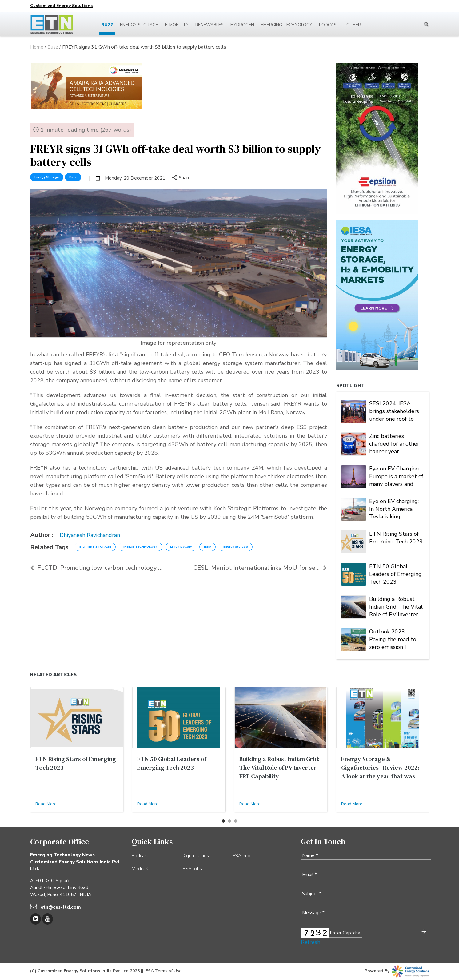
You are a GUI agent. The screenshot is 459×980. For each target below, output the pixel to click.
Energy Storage (139, 25)
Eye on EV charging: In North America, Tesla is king (394, 508)
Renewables (210, 25)
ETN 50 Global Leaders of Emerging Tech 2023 (395, 573)
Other (354, 25)
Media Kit (141, 869)
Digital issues (195, 856)
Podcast (329, 25)
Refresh (311, 942)
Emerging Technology (287, 25)
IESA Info (241, 856)
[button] (223, 821)
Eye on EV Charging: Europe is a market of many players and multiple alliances (396, 476)
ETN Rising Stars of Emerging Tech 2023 (396, 538)
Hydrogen (242, 25)
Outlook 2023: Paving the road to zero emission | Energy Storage (393, 639)
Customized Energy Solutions (61, 6)
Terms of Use (168, 971)
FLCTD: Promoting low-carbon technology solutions (97, 568)
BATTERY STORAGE (95, 547)
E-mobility (177, 25)
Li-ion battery (181, 547)
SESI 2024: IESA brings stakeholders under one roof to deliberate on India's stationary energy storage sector (395, 411)
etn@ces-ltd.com (61, 907)
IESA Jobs (192, 869)
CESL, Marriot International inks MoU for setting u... (260, 568)
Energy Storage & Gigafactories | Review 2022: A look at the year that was (380, 768)
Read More (46, 804)
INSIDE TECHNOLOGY (141, 547)
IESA (208, 547)
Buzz (107, 25)
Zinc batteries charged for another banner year (394, 443)
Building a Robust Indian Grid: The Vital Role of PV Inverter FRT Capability (396, 606)
